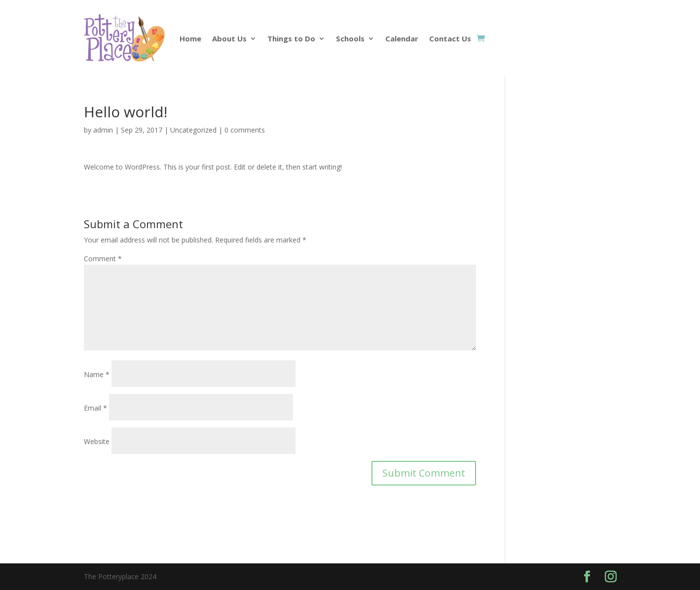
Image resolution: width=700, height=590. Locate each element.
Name (97, 374)
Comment (103, 259)
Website (97, 441)
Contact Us (450, 38)
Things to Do (291, 38)
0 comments (245, 130)
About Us (229, 38)
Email (95, 408)
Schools (350, 38)
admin (103, 130)
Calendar (402, 38)
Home (190, 38)
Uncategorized (193, 130)
